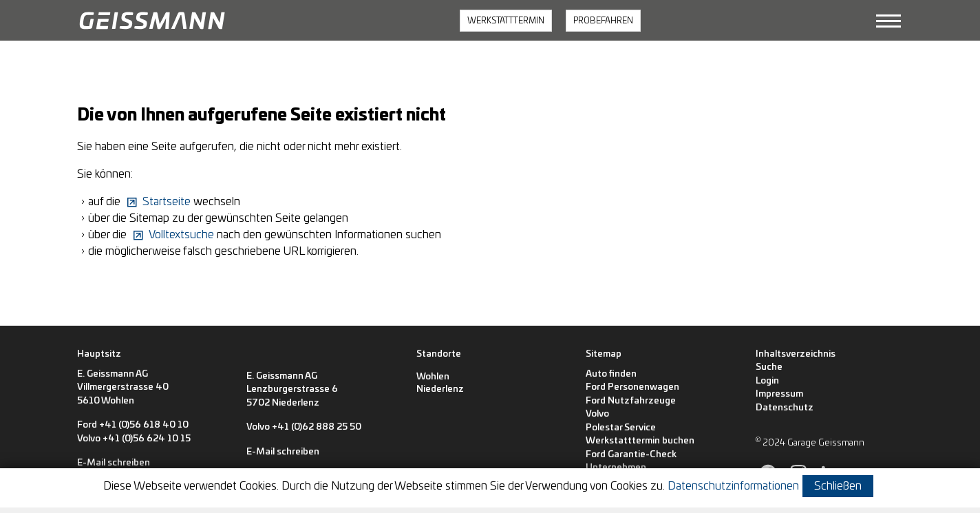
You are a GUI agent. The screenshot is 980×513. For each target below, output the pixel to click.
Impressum (779, 394)
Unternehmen (616, 468)
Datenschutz (785, 408)
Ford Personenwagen (632, 387)
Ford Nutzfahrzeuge (631, 401)
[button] (888, 21)
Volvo (597, 414)
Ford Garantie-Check (631, 455)
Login (767, 381)
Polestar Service (621, 428)
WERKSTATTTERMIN (506, 21)
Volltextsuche (181, 235)
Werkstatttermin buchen (640, 441)
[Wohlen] (433, 377)
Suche (769, 367)
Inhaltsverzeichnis (796, 354)
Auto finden (611, 374)
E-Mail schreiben (114, 463)
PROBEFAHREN (603, 21)
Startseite (167, 202)
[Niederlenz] (440, 390)
